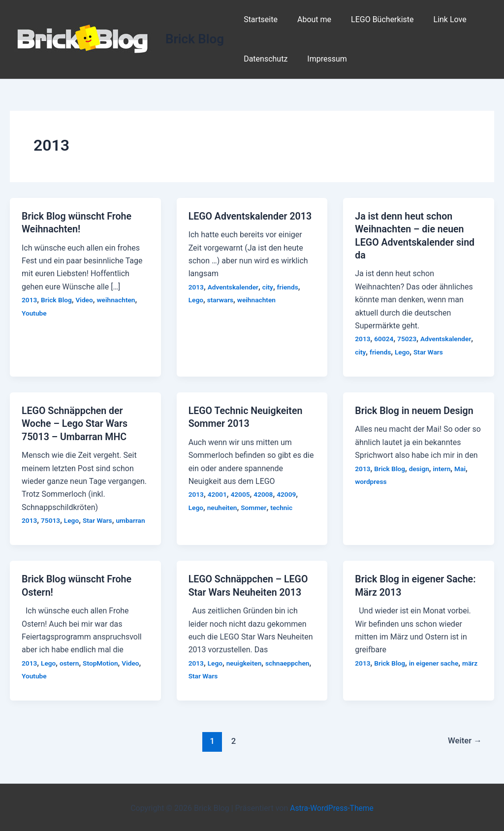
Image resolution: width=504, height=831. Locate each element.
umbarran (133, 519)
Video (86, 299)
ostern (70, 661)
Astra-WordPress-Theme (332, 806)
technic (283, 506)
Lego (196, 300)
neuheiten (222, 506)
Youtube (34, 313)
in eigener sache (435, 661)
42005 (241, 493)
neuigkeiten (245, 661)
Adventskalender (234, 287)
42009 (288, 493)
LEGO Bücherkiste (372, 19)
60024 (384, 338)
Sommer (255, 506)
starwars (221, 300)
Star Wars (429, 351)
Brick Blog (195, 39)
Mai (462, 468)
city (269, 287)
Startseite (259, 19)
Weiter (464, 739)
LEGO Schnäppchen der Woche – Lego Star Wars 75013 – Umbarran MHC (76, 422)
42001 (218, 493)
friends (289, 287)
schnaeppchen (289, 661)
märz (472, 661)
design (420, 468)
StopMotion (102, 661)
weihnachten (118, 299)
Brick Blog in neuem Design (415, 410)
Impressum (321, 59)
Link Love (436, 19)
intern (444, 468)
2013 (30, 299)
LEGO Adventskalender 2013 (252, 216)
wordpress (371, 480)
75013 (51, 519)
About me (308, 19)
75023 (408, 338)
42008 (265, 493)
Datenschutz (264, 59)
